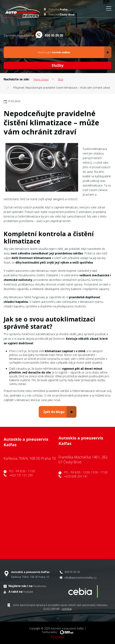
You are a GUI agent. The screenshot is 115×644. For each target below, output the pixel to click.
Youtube (28, 592)
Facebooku (40, 586)
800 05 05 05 (72, 572)
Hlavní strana (41, 79)
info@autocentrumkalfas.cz (81, 578)
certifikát (67, 609)
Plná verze (58, 637)
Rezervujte (74, 52)
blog (61, 79)
